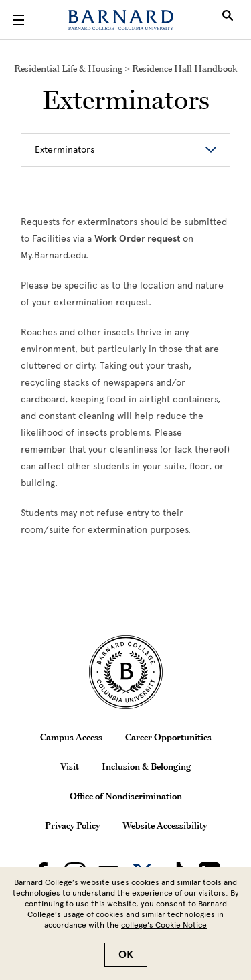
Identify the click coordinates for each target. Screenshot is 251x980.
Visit (70, 766)
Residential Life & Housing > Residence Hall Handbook (125, 68)
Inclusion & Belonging (146, 766)
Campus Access (71, 737)
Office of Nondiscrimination (126, 796)
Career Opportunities (168, 737)
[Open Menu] (19, 20)
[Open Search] (228, 20)
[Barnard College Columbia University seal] (125, 672)
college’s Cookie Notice (164, 925)
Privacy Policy (72, 825)
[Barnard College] (121, 20)
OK (126, 955)
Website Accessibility (165, 825)
